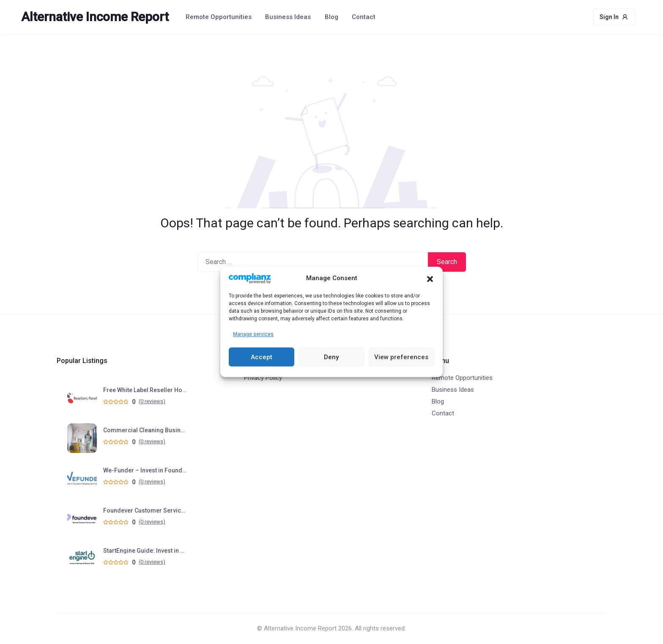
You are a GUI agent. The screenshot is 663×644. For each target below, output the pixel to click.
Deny (331, 357)
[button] (430, 278)
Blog (331, 17)
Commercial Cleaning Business (145, 430)
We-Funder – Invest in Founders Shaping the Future (145, 470)
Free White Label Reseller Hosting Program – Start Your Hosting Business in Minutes (145, 390)
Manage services (253, 335)
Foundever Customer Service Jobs (145, 510)
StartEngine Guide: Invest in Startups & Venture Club (145, 551)
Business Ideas (288, 17)
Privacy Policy (263, 378)
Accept (262, 357)
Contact (364, 17)
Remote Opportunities (219, 17)
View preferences (401, 357)
